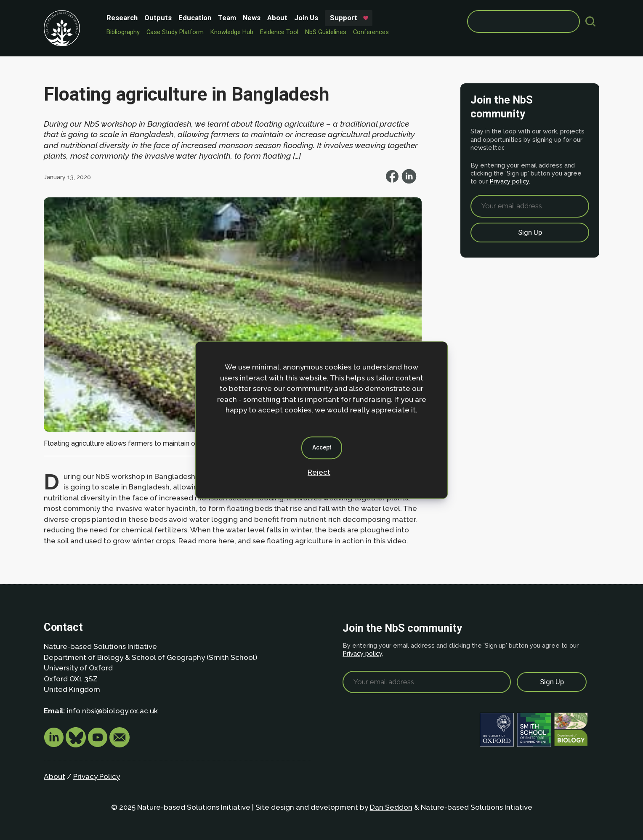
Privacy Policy (97, 776)
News (252, 18)
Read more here (206, 541)
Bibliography (123, 32)
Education (195, 18)
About (277, 18)
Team (227, 18)
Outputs (158, 18)
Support (344, 18)
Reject (319, 472)
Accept (322, 447)
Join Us (306, 18)
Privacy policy (509, 181)
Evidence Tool (279, 32)
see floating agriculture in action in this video (329, 541)
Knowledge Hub (232, 32)
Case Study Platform (175, 32)
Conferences (371, 32)
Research (122, 18)
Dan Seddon (391, 807)
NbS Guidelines (326, 32)
